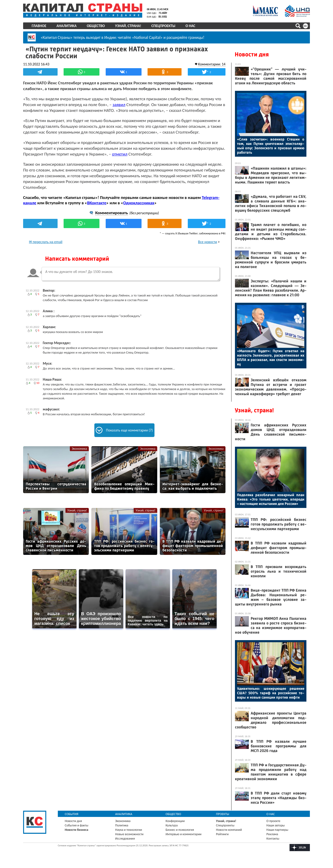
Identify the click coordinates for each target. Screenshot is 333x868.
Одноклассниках (139, 203)
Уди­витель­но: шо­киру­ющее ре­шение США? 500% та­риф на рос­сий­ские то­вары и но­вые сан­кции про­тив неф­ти (271, 693)
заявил (119, 105)
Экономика (79, 449)
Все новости (208, 242)
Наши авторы (276, 825)
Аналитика (66, 26)
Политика (122, 825)
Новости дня (252, 54)
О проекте (273, 821)
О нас (190, 26)
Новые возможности (129, 834)
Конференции (175, 821)
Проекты (223, 814)
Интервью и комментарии (183, 834)
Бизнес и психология (180, 830)
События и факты (77, 825)
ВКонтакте (97, 203)
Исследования (125, 839)
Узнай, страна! (128, 26)
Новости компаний (229, 830)
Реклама (272, 834)
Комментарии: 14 (212, 64)
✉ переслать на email (46, 242)
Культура (172, 825)
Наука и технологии (129, 830)
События (72, 814)
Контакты (273, 839)
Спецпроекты (163, 26)
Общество (96, 26)
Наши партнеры (277, 830)
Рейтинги (222, 834)
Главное (39, 26)
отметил (120, 154)
